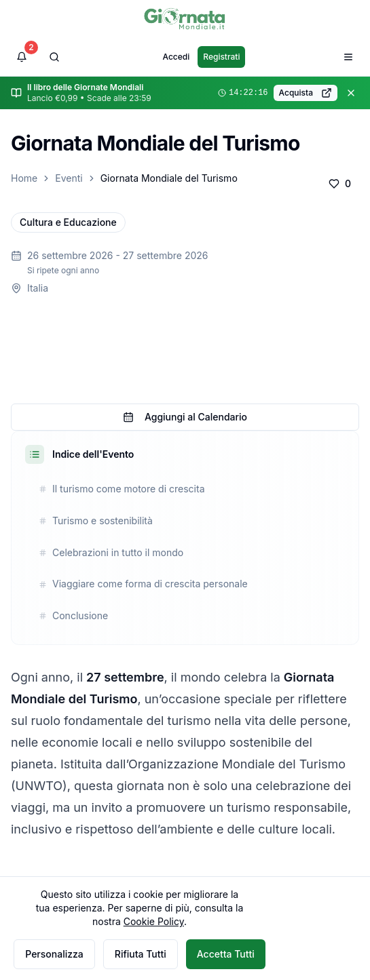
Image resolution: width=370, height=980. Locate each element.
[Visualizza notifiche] (22, 57)
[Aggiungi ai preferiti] (340, 184)
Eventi (69, 178)
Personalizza (54, 954)
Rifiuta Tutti (141, 954)
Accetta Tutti (226, 954)
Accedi (177, 57)
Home (24, 178)
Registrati (221, 57)
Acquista (306, 93)
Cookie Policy (154, 921)
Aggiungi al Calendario (185, 417)
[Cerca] (54, 57)
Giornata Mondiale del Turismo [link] (169, 178)
